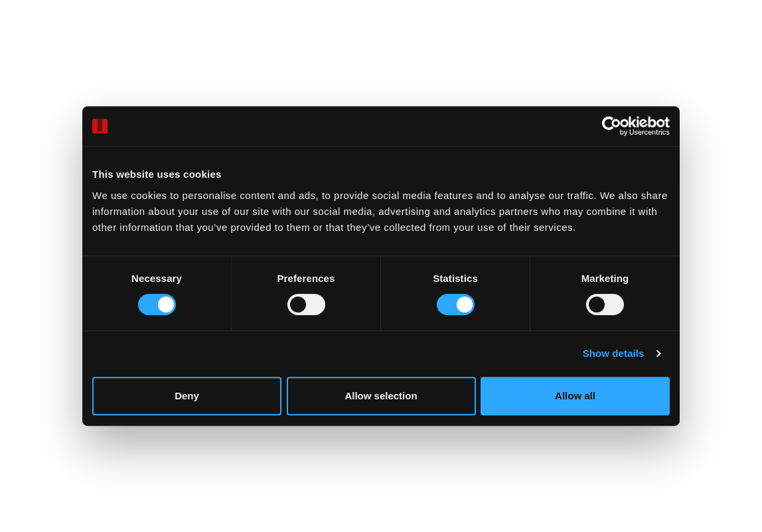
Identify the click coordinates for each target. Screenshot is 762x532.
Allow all (575, 396)
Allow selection (381, 396)
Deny (187, 396)
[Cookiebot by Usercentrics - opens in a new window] (612, 126)
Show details (614, 353)
